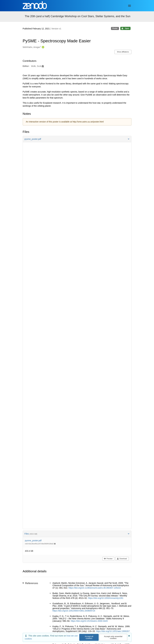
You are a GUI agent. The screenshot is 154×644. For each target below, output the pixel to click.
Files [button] (77, 534)
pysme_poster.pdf (33, 541)
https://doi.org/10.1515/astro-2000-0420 (89, 621)
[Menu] (129, 6)
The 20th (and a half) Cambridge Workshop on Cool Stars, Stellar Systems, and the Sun (78, 16)
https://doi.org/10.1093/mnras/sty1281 (106, 598)
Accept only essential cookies (113, 637)
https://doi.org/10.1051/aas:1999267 (113, 631)
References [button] (30, 583)
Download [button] (122, 559)
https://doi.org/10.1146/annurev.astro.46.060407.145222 (95, 588)
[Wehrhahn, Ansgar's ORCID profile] (43, 47)
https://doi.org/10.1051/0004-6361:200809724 (74, 611)
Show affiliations (123, 52)
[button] (77, 139)
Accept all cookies (89, 637)
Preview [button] (108, 559)
